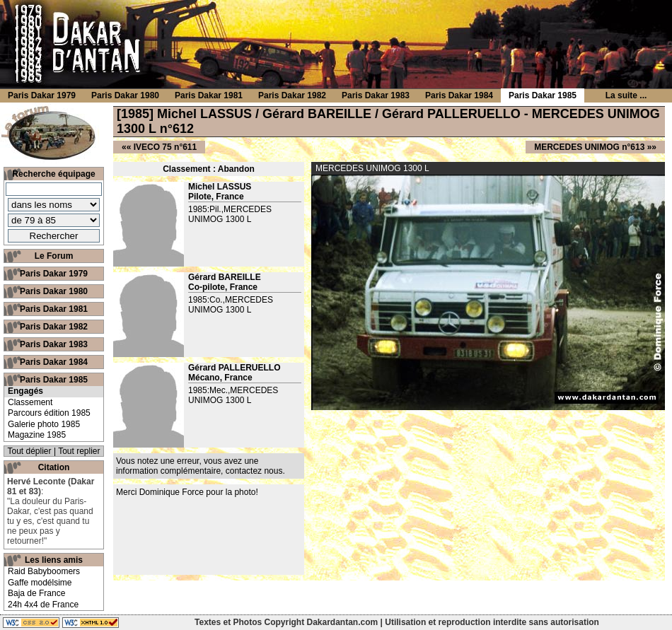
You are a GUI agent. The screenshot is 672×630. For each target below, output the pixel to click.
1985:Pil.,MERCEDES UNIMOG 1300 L (230, 214)
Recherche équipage (53, 174)
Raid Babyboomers (44, 571)
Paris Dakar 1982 (54, 327)
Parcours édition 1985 (49, 413)
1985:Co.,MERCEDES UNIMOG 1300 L (231, 305)
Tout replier (79, 451)
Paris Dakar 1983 (54, 344)
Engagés (25, 391)
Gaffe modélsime (40, 583)
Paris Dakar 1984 (54, 362)
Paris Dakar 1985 (54, 380)
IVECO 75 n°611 (166, 147)
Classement (30, 402)
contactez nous (254, 471)
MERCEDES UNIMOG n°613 (589, 147)
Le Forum (54, 256)
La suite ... (626, 95)
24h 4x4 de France (43, 605)
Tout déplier (30, 451)
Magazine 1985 (37, 435)
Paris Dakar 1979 (54, 274)
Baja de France (36, 593)
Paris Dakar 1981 (54, 309)
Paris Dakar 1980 (54, 291)
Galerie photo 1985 (44, 424)
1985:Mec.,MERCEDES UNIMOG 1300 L (233, 395)
